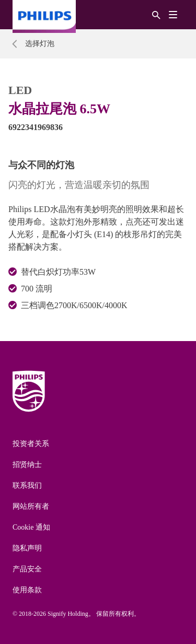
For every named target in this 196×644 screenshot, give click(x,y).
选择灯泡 (40, 44)
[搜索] (156, 14)
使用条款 (27, 590)
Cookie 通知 (31, 527)
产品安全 (27, 569)
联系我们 (27, 485)
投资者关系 (31, 444)
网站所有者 (31, 506)
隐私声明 (27, 548)
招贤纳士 (27, 465)
